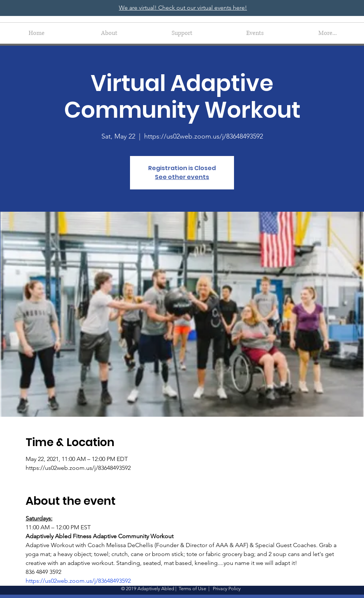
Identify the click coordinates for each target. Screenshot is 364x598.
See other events (182, 177)
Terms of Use (192, 589)
